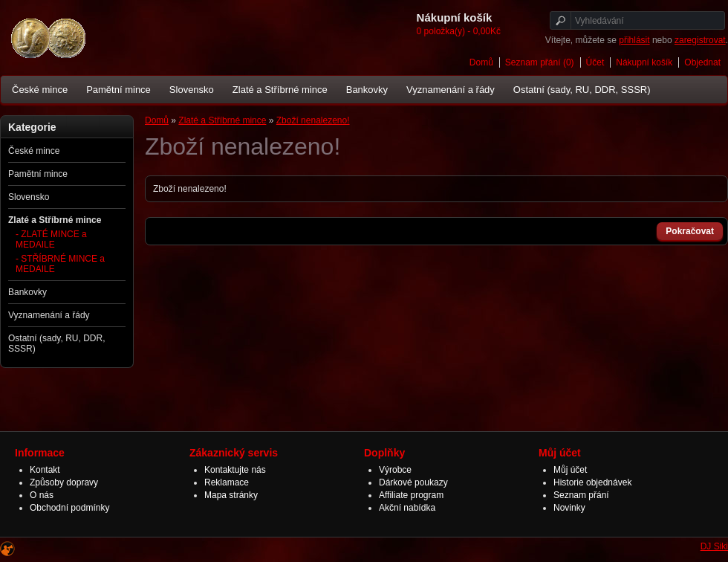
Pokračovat (690, 231)
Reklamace (227, 482)
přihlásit (634, 40)
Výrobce (395, 470)
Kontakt (45, 470)
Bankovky (367, 90)
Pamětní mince (118, 90)
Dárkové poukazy (413, 482)
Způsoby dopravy (64, 482)
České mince (40, 90)
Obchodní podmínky (69, 508)
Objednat (702, 62)
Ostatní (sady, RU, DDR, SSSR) (582, 90)
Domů (481, 62)
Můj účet (570, 470)
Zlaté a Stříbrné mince (280, 90)
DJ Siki (714, 546)
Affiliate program (411, 495)
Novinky (569, 508)
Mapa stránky (231, 495)
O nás (42, 495)
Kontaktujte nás (235, 470)
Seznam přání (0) (540, 62)
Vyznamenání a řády (451, 90)
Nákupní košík (644, 62)
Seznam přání (581, 495)
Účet (595, 62)
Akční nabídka (407, 508)
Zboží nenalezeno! (313, 120)
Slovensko (192, 90)
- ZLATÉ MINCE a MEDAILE (51, 239)
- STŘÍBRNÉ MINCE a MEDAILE (60, 264)
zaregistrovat (700, 40)
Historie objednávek (592, 482)
